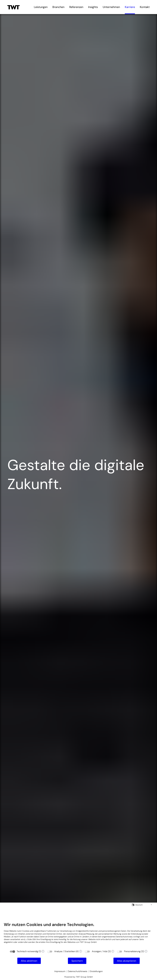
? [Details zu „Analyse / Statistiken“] (80, 951)
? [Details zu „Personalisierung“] (146, 951)
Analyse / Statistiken (65, 951)
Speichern (77, 961)
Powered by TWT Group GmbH (79, 977)
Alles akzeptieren (127, 961)
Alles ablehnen (29, 961)
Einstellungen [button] (96, 971)
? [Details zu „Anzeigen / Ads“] (113, 951)
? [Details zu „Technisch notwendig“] (43, 951)
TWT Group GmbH (88, 942)
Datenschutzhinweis (78, 971)
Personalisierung (132, 951)
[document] (78, 935)
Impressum (60, 971)
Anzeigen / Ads (100, 951)
